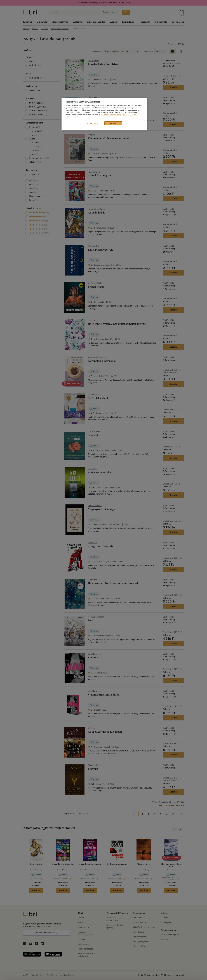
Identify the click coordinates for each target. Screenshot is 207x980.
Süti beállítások (94, 124)
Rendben (113, 123)
